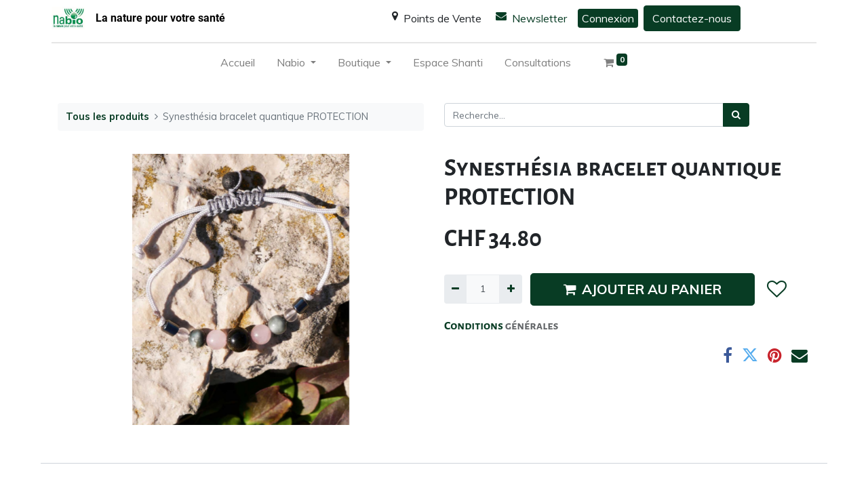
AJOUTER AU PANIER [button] (643, 289)
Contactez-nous (692, 18)
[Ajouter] (510, 289)
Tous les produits (107, 117)
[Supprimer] (455, 289)
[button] (776, 289)
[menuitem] (238, 65)
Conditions (475, 326)
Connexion (608, 18)
